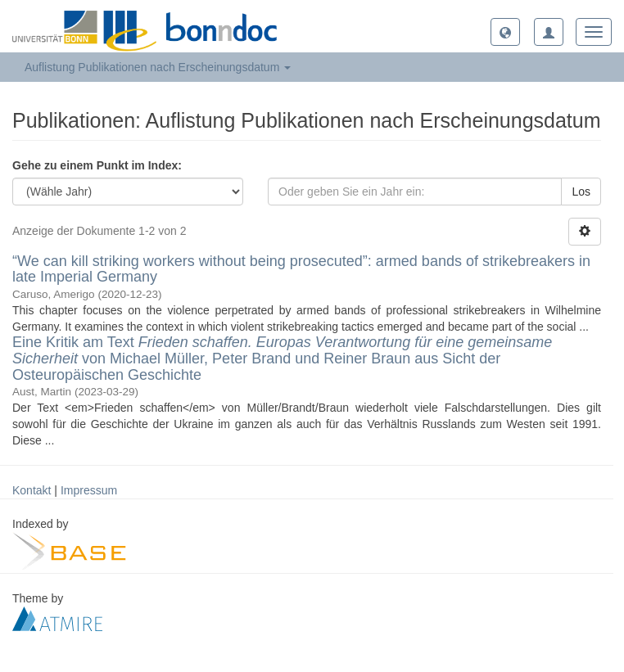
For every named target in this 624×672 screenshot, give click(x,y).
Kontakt (32, 490)
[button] (505, 32)
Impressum (89, 490)
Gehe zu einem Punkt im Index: (97, 165)
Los (581, 192)
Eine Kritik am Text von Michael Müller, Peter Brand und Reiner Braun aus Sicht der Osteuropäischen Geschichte (282, 359)
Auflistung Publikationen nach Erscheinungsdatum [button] (158, 67)
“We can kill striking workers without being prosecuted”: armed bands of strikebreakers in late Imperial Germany (301, 269)
